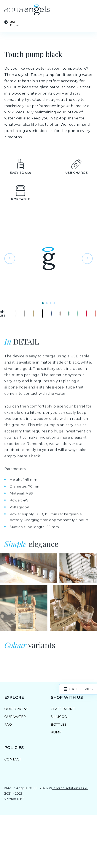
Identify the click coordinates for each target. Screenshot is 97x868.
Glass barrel (64, 709)
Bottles (59, 724)
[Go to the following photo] (87, 259)
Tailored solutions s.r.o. (70, 788)
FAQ (8, 724)
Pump (56, 732)
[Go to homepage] (27, 10)
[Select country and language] (22, 24)
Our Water (15, 717)
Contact (13, 759)
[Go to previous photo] (10, 259)
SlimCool (60, 717)
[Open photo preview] (48, 258)
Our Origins (16, 709)
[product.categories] (78, 689)
